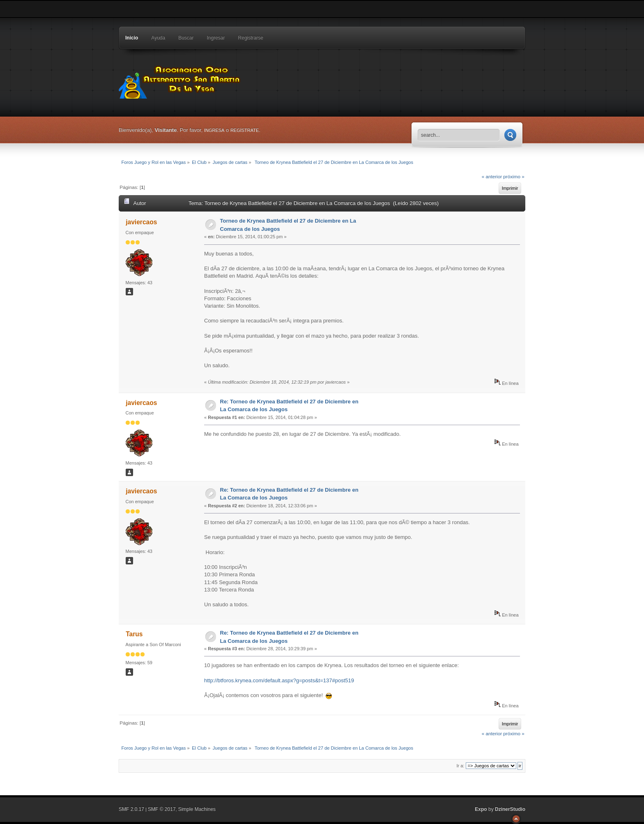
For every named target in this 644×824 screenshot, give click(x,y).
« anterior (492, 176)
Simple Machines (197, 809)
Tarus (134, 634)
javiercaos (141, 222)
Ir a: (460, 766)
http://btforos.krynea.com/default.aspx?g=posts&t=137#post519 (279, 680)
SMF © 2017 (162, 809)
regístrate (245, 130)
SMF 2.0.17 (131, 809)
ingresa (214, 130)
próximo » (514, 176)
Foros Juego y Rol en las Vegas (180, 80)
